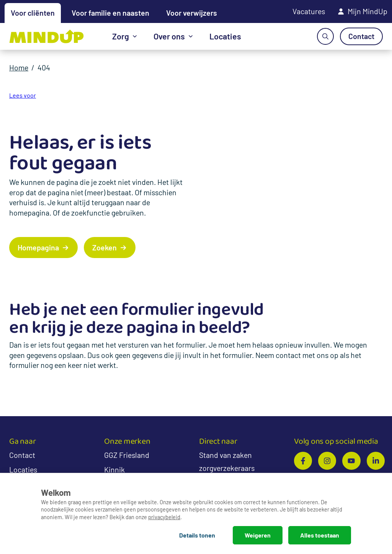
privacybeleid (164, 517)
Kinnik (114, 469)
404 (44, 67)
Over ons (169, 36)
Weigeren (258, 535)
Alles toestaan (320, 535)
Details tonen (197, 535)
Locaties (225, 36)
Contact (22, 455)
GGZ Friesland (127, 455)
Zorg (121, 36)
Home (19, 67)
